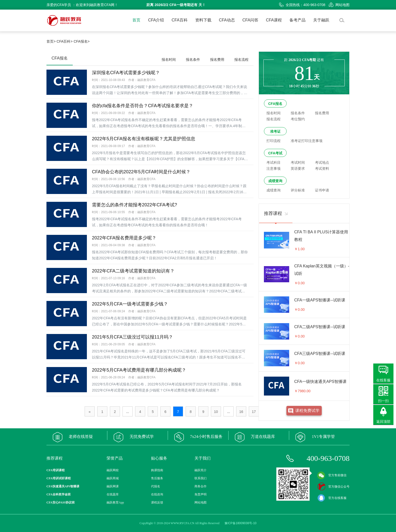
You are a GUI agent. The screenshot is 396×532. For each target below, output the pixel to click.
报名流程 (241, 60)
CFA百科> (65, 41)
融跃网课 (113, 486)
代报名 (156, 486)
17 (254, 412)
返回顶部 (383, 422)
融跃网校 (113, 470)
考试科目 (274, 162)
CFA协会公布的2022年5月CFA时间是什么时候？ (141, 172)
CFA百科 (180, 20)
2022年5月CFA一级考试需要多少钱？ (130, 304)
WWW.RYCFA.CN (182, 523)
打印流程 (274, 141)
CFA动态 (227, 20)
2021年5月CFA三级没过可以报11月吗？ (132, 337)
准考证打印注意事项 (307, 141)
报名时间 (169, 60)
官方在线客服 (332, 498)
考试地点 (322, 162)
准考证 (275, 131)
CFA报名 (275, 104)
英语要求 (298, 169)
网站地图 (339, 5)
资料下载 (203, 20)
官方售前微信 (332, 475)
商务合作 (201, 486)
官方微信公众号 (333, 487)
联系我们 (201, 478)
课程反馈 (157, 502)
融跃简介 (201, 470)
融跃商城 (113, 478)
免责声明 (201, 494)
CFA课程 (274, 20)
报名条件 (193, 60)
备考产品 (298, 20)
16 (241, 412)
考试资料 (322, 169)
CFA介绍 (156, 20)
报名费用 (217, 60)
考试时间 (298, 162)
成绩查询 (275, 181)
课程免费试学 (307, 411)
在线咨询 (157, 494)
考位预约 (298, 119)
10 (216, 412)
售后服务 (157, 478)
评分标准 (298, 190)
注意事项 (274, 169)
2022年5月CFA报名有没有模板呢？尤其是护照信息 (144, 139)
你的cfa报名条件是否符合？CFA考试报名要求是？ (143, 106)
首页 (136, 20)
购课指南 (157, 470)
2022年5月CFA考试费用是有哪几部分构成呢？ (139, 370)
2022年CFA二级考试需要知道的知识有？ (133, 271)
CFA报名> (81, 41)
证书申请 (322, 190)
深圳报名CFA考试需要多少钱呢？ (126, 73)
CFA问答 (250, 20)
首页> (51, 41)
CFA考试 (275, 153)
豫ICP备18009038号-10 (241, 523)
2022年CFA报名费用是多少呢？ (124, 238)
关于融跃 (321, 20)
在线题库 (113, 494)
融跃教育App (115, 502)
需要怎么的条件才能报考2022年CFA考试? (134, 205)
